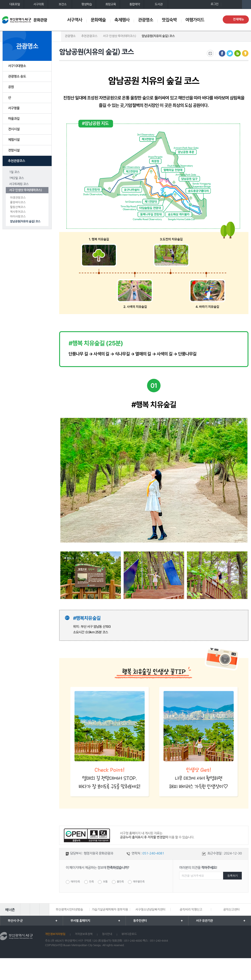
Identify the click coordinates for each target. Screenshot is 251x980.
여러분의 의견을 (198, 868)
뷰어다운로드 (129, 934)
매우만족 (75, 882)
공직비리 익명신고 (191, 910)
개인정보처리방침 (55, 934)
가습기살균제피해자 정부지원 (110, 910)
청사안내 (107, 934)
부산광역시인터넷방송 (69, 910)
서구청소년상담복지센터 (150, 910)
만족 (92, 882)
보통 (105, 882)
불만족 (120, 882)
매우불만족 (139, 882)
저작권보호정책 (84, 934)
